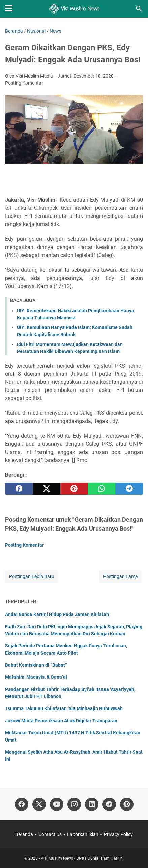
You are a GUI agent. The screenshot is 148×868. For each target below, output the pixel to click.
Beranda (24, 834)
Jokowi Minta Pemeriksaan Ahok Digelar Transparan (61, 721)
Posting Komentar (24, 83)
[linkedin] (92, 804)
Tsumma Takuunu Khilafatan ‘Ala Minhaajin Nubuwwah (64, 708)
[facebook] (19, 489)
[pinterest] (74, 489)
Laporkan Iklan (83, 834)
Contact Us (50, 834)
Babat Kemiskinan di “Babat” (36, 665)
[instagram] (74, 804)
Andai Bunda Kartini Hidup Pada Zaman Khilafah (57, 614)
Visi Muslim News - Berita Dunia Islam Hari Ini (82, 858)
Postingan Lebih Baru (32, 576)
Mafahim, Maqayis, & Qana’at (36, 677)
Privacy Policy (118, 834)
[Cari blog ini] (139, 9)
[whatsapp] (101, 489)
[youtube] (57, 804)
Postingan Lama (121, 576)
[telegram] (129, 489)
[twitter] (47, 489)
